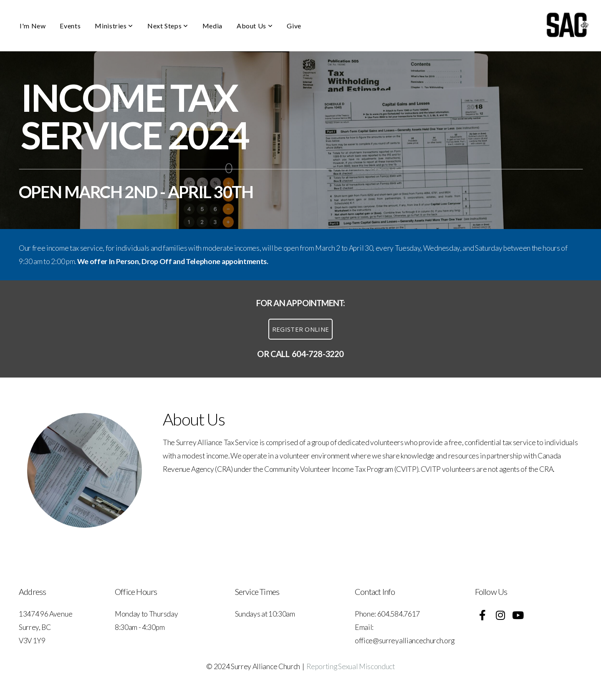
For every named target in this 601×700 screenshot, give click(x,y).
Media (212, 26)
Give (294, 26)
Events (70, 26)
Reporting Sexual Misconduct (350, 666)
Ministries (114, 26)
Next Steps (168, 26)
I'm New (33, 26)
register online (301, 329)
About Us (255, 26)
